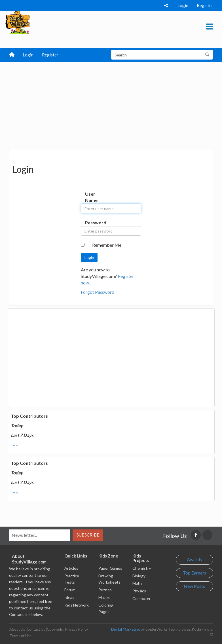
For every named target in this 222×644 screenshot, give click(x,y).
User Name (90, 197)
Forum (70, 590)
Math (137, 583)
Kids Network (77, 605)
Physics (139, 591)
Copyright (55, 629)
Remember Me (107, 245)
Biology (139, 576)
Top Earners (194, 573)
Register (205, 5)
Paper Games (110, 568)
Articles (71, 568)
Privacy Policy (77, 629)
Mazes (104, 597)
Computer (141, 598)
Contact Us (36, 629)
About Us (17, 629)
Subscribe (88, 535)
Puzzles (105, 590)
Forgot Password (98, 292)
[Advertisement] (111, 104)
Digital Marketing (125, 629)
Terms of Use (21, 636)
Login (183, 5)
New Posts (194, 586)
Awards (194, 559)
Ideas (69, 597)
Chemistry (142, 568)
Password (90, 222)
